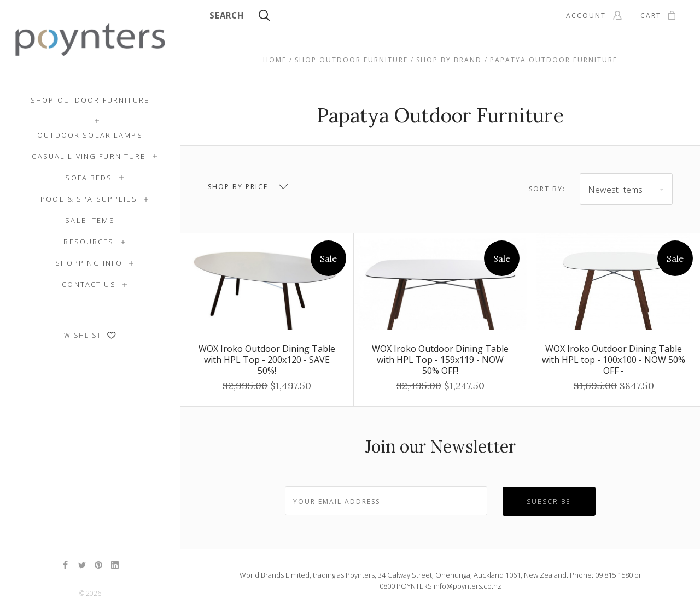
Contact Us (89, 284)
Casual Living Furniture (89, 156)
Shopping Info (89, 263)
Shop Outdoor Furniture (90, 100)
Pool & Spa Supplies (89, 199)
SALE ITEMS (90, 220)
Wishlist (90, 335)
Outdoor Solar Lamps (90, 135)
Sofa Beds (89, 178)
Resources (89, 242)
